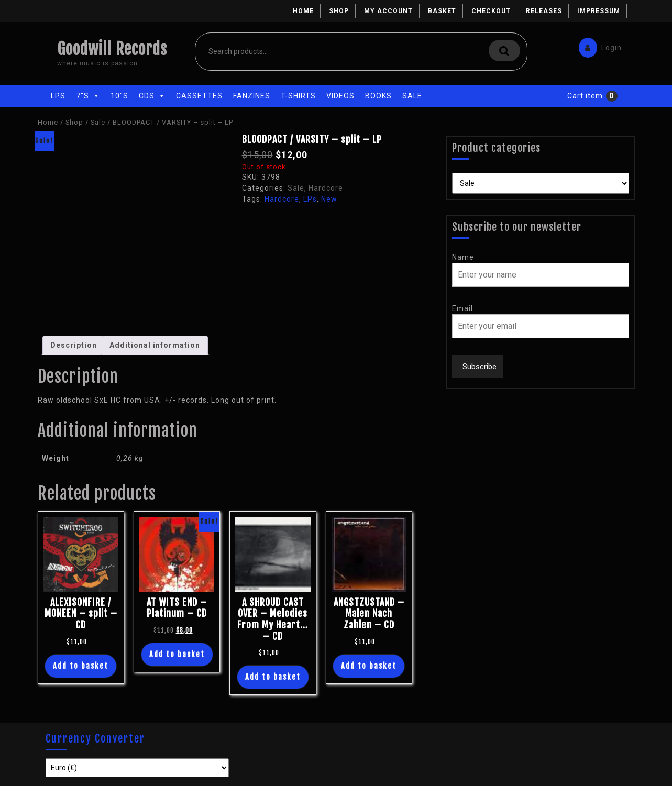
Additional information (155, 345)
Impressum (599, 11)
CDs (152, 96)
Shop (339, 11)
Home (303, 11)
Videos (340, 96)
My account (388, 11)
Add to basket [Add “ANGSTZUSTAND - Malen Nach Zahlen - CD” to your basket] (369, 666)
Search (504, 51)
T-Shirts (298, 96)
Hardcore (326, 188)
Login (598, 45)
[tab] (74, 345)
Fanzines (252, 96)
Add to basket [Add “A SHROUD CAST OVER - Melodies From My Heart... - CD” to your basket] (273, 677)
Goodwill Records (112, 49)
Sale (412, 96)
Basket (442, 11)
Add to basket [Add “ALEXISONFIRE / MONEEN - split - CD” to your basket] (81, 666)
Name (463, 257)
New (329, 199)
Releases (544, 11)
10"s (119, 96)
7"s (88, 96)
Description (74, 345)
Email (462, 308)
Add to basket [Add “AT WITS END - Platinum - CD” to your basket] (177, 654)
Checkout (491, 11)
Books (378, 96)
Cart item (585, 96)
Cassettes (199, 96)
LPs (58, 96)
